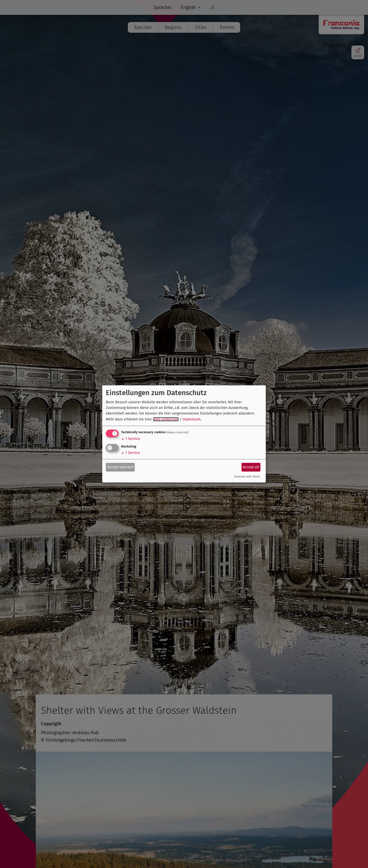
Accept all (251, 467)
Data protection (166, 419)
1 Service (131, 439)
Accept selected (120, 467)
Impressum (192, 419)
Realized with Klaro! (247, 477)
